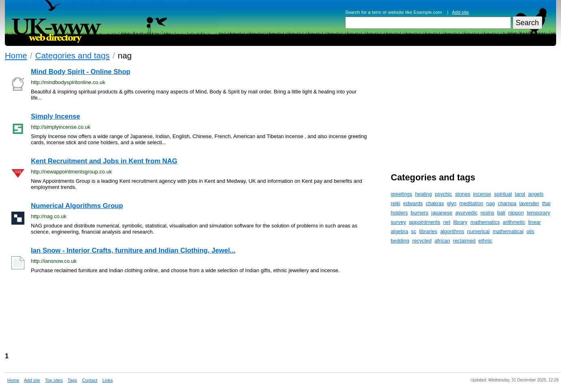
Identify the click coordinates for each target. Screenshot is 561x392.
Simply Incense (55, 116)
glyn (451, 203)
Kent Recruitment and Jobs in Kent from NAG (104, 161)
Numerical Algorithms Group (77, 206)
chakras (435, 203)
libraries (428, 231)
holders (399, 213)
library (460, 222)
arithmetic (514, 222)
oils (530, 231)
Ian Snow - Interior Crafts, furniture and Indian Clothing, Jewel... (133, 250)
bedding (400, 241)
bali (501, 213)
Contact (90, 380)
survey (398, 222)
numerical (478, 231)
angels (536, 194)
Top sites (54, 380)
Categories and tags (73, 55)
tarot (520, 194)
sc (414, 231)
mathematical (508, 231)
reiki (395, 203)
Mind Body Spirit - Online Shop (81, 72)
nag (490, 203)
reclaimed (464, 241)
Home (16, 55)
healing (423, 194)
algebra (399, 231)
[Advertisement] (221, 316)
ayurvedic (466, 213)
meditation (471, 203)
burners (419, 213)
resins (487, 213)
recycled (422, 241)
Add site (461, 12)
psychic (443, 194)
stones (463, 194)
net (447, 222)
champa (507, 203)
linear (534, 222)
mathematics (485, 222)
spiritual (503, 194)
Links (108, 380)
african (442, 241)
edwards (413, 203)
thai (546, 203)
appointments (425, 222)
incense (482, 194)
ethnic (485, 241)
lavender (529, 203)
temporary (539, 213)
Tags (72, 380)
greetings (401, 194)
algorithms (452, 231)
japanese (442, 213)
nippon (516, 213)
